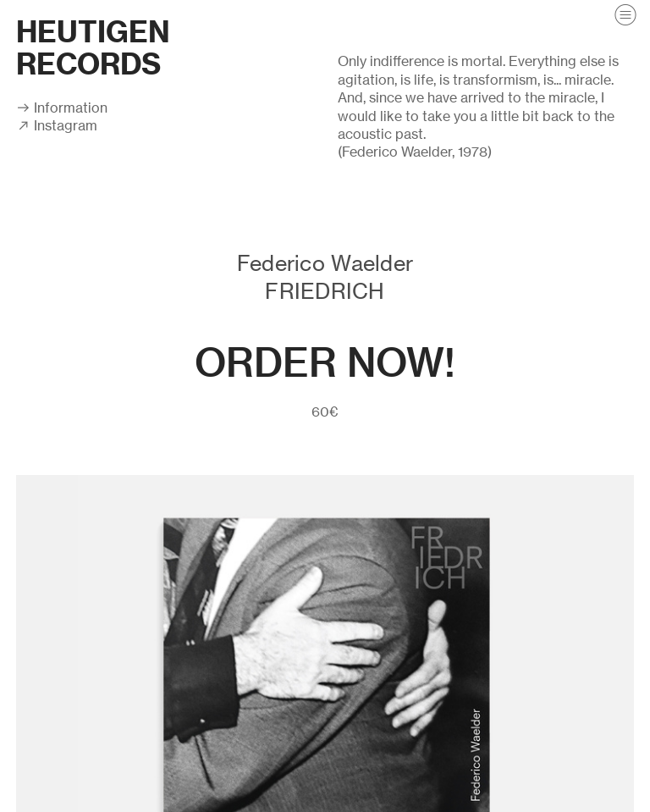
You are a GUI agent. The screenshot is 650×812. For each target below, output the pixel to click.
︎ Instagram (57, 125)
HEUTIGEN (93, 32)
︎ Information (62, 108)
